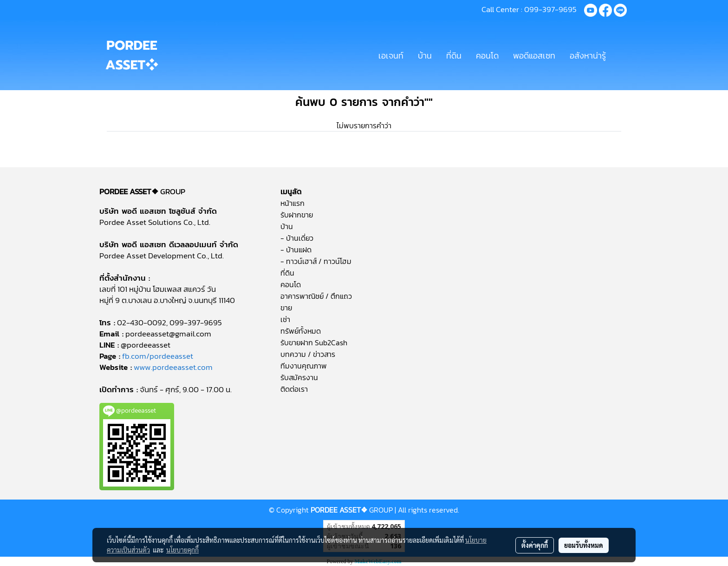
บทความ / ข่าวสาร (308, 354)
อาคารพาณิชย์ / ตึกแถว (316, 296)
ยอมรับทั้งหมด (584, 545)
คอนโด (487, 56)
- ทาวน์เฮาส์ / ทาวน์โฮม (316, 261)
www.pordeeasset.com (173, 367)
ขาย (286, 308)
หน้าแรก (292, 203)
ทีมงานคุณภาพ (304, 366)
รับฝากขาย (297, 215)
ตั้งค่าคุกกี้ (535, 545)
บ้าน (425, 56)
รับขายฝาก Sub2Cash (314, 342)
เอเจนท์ (391, 56)
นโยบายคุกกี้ (182, 550)
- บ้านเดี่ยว (297, 238)
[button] (621, 55)
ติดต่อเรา (294, 389)
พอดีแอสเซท (534, 56)
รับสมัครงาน (299, 377)
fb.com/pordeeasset (158, 356)
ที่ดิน (454, 56)
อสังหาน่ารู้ (588, 56)
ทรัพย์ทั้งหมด (301, 331)
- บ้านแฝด (296, 250)
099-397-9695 (550, 9)
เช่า (285, 319)
